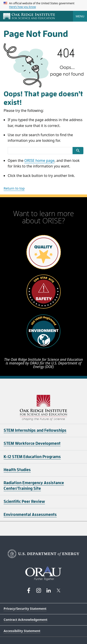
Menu (80, 16)
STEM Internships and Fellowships (35, 430)
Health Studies (17, 470)
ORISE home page (40, 160)
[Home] (29, 16)
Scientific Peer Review (24, 502)
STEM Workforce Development (32, 443)
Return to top (14, 188)
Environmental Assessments (30, 515)
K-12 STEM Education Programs (32, 457)
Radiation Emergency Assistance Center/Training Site (34, 486)
